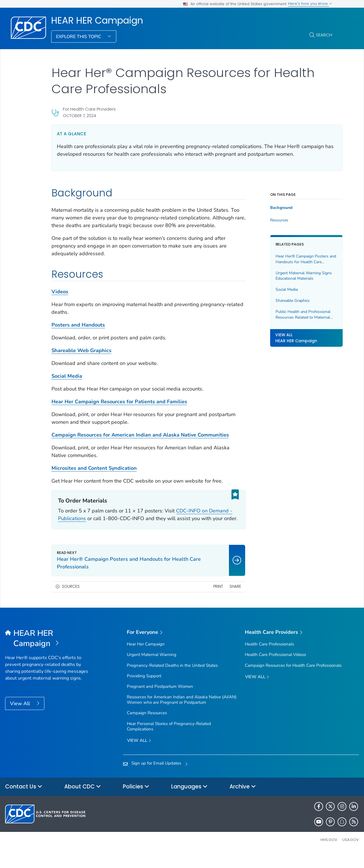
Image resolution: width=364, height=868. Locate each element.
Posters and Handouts (78, 333)
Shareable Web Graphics (81, 358)
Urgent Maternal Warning (152, 670)
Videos (60, 299)
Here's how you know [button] (310, 4)
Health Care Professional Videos (275, 670)
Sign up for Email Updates (156, 778)
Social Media (67, 384)
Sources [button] (71, 602)
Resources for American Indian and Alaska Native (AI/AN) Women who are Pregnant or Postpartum (182, 715)
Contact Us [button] (24, 802)
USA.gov (351, 855)
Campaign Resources (147, 728)
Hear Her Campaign (146, 659)
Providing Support (144, 691)
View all (139, 756)
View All (21, 719)
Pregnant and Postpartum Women (160, 702)
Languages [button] (189, 802)
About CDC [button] (83, 802)
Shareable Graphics (285, 301)
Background (274, 208)
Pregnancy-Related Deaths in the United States (172, 681)
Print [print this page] (211, 602)
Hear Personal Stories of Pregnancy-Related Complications (169, 742)
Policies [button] (136, 802)
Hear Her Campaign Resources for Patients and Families (119, 409)
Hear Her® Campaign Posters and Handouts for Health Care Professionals (295, 259)
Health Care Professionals (269, 659)
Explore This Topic (79, 37)
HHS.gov (329, 855)
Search (324, 35)
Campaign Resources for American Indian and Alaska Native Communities (140, 443)
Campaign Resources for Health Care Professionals (293, 681)
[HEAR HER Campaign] (49, 654)
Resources (272, 220)
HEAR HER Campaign (97, 20)
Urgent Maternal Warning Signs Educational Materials (296, 276)
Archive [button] (243, 802)
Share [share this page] (228, 602)
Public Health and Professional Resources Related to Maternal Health (296, 314)
